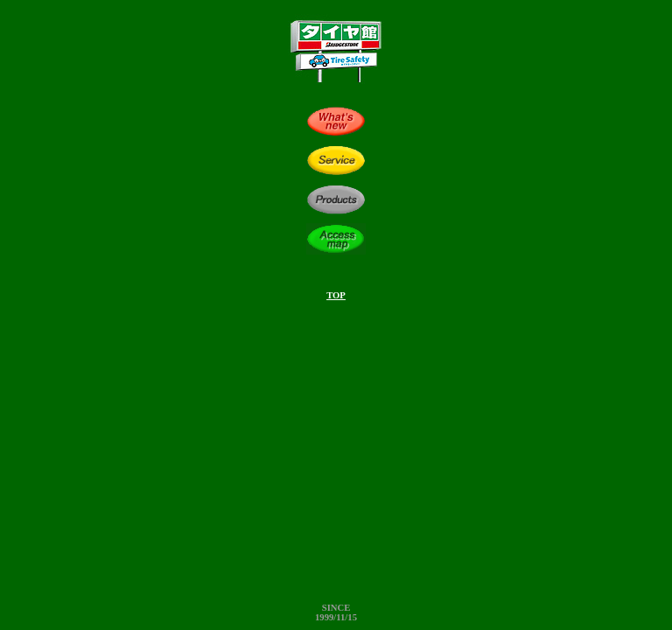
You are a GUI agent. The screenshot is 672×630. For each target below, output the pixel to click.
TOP (336, 295)
